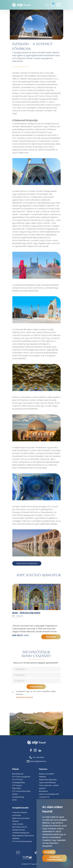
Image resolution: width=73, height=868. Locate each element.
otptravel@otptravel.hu (36, 761)
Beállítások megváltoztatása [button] (55, 858)
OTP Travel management (21, 777)
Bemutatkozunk (18, 774)
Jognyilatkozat (44, 797)
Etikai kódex (17, 788)
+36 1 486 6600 (37, 757)
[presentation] (36, 703)
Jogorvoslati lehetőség (47, 783)
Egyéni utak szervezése (21, 818)
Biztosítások (43, 791)
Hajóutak (15, 821)
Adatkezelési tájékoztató (24, 697)
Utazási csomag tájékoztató (49, 794)
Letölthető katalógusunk (21, 833)
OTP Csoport (17, 785)
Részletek (51, 637)
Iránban (32, 76)
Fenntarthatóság (18, 797)
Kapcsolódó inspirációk (27, 563)
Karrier (15, 800)
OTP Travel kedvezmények (22, 841)
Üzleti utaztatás (18, 824)
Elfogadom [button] (49, 852)
